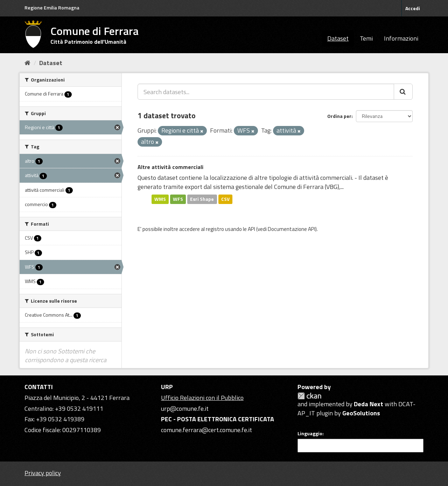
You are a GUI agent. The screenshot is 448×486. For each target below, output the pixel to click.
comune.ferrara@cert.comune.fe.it (206, 430)
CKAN (309, 396)
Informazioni (401, 38)
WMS (160, 199)
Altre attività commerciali (170, 167)
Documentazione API (292, 229)
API (251, 229)
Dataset (338, 38)
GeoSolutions (361, 413)
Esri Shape (202, 199)
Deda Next (369, 404)
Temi (366, 38)
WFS (178, 199)
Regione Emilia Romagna (52, 8)
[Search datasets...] (266, 92)
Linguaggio (310, 434)
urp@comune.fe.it (185, 408)
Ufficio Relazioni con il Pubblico (202, 398)
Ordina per (339, 116)
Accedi (413, 8)
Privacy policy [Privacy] (43, 473)
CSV (225, 199)
